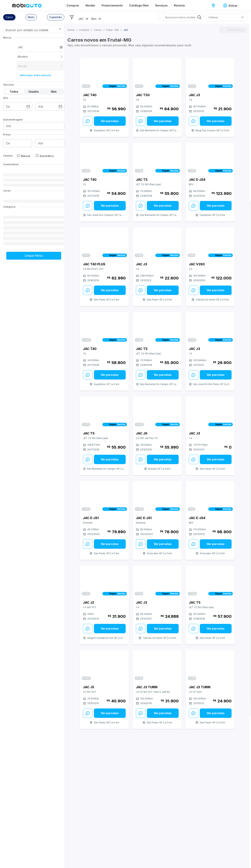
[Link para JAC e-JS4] (210, 159)
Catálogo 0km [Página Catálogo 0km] (139, 5)
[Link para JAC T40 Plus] (104, 243)
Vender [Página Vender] (90, 5)
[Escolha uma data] (28, 107)
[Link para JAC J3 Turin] (157, 666)
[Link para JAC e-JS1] (104, 497)
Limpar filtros (34, 256)
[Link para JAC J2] (104, 582)
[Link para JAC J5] (104, 666)
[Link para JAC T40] (104, 74)
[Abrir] (60, 29)
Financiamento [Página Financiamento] (112, 5)
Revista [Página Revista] (179, 5)
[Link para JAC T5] (157, 159)
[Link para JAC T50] (157, 74)
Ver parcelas (110, 121)
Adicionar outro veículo (35, 75)
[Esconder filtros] (72, 17)
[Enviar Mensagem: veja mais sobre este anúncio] (88, 121)
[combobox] (29, 30)
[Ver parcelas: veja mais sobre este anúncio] (110, 121)
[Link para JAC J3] (210, 74)
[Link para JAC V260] (210, 243)
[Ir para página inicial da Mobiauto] (27, 5)
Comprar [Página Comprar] (73, 5)
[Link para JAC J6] (157, 412)
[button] (9, 17)
